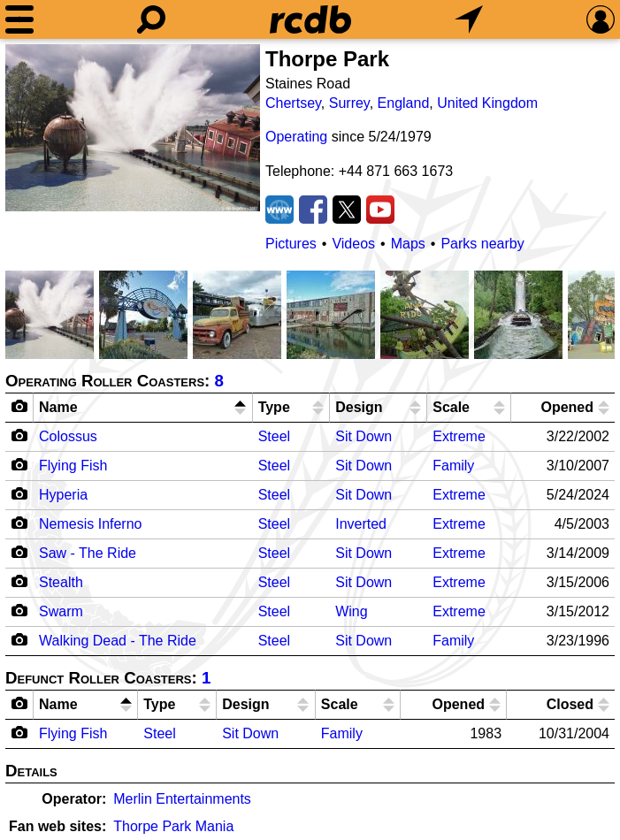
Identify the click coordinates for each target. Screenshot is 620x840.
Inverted (361, 524)
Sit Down (364, 436)
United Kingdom (487, 103)
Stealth (61, 582)
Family (453, 466)
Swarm (61, 611)
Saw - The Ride (88, 553)
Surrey (349, 103)
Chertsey (293, 103)
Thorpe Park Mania (173, 826)
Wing (351, 611)
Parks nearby (482, 244)
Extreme (459, 436)
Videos (353, 244)
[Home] (310, 19)
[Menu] (19, 19)
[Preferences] (601, 19)
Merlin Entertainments (182, 799)
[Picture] (133, 128)
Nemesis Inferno (91, 524)
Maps (408, 244)
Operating (296, 137)
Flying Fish (73, 466)
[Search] (151, 19)
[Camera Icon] (20, 435)
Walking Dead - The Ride (118, 641)
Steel (274, 436)
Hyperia (63, 495)
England (404, 103)
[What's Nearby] (469, 19)
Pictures (291, 244)
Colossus (68, 436)
